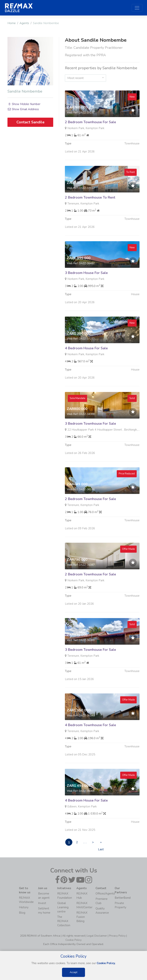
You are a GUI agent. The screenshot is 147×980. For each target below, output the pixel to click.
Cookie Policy (73, 940)
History (24, 907)
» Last (105, 843)
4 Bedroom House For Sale (86, 366)
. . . (87, 842)
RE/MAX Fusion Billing (82, 917)
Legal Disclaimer (97, 936)
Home (12, 23)
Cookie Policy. (106, 963)
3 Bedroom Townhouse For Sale (90, 441)
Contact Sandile (30, 122)
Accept (73, 972)
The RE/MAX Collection (64, 921)
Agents (24, 23)
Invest (42, 903)
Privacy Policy (117, 936)
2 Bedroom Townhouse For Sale (90, 122)
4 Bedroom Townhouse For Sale (90, 743)
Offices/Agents (105, 894)
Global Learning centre (63, 907)
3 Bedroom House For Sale (86, 291)
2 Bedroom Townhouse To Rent (90, 215)
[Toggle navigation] (137, 8)
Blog (22, 913)
